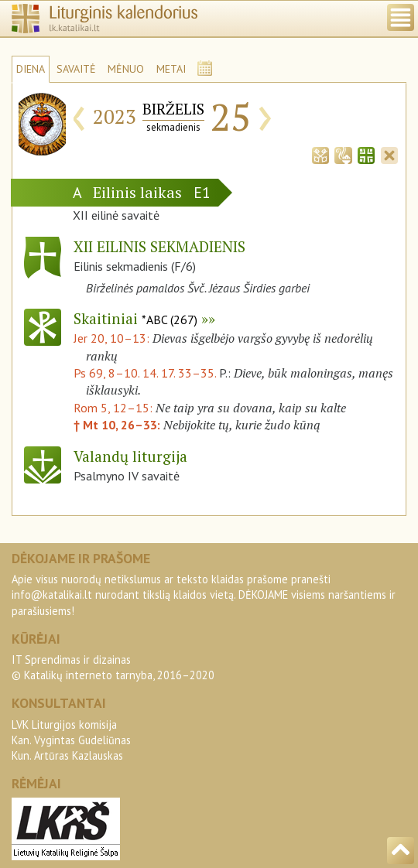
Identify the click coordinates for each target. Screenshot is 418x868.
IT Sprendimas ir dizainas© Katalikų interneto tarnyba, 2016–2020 (113, 667)
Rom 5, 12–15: (115, 408)
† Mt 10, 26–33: (118, 425)
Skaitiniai (135, 318)
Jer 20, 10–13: (113, 338)
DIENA (31, 69)
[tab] (320, 154)
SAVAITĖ (76, 69)
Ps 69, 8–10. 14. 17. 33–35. (145, 373)
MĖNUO (126, 69)
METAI (171, 69)
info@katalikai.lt (52, 595)
